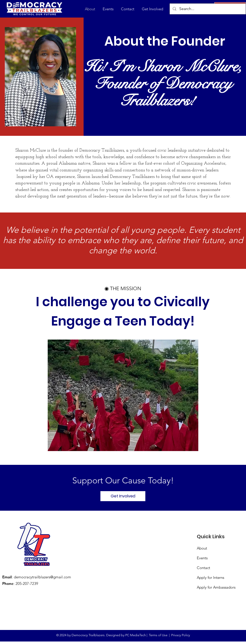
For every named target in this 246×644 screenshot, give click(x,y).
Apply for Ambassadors (216, 587)
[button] (152, 9)
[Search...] (207, 9)
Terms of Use (158, 635)
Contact (203, 568)
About (202, 548)
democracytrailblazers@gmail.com (42, 577)
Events (202, 558)
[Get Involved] (123, 496)
